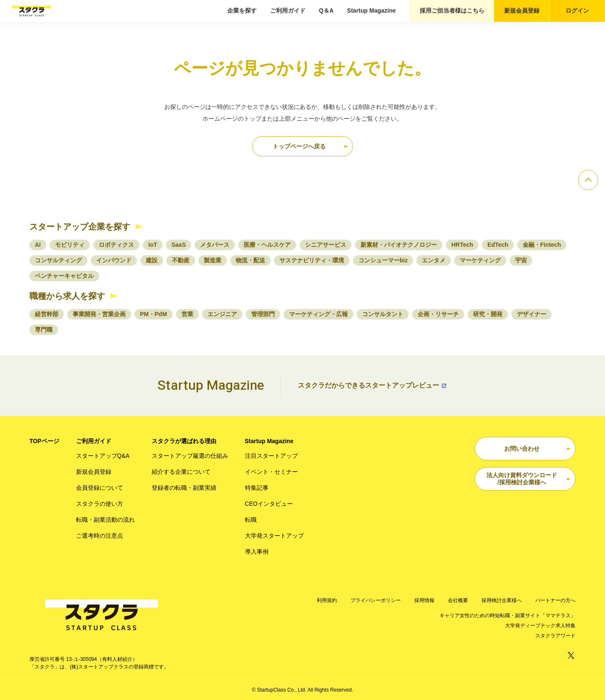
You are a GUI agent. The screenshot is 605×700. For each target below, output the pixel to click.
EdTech (498, 245)
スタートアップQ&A (103, 456)
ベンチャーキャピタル (64, 276)
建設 (152, 260)
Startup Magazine (371, 11)
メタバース (215, 245)
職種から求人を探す (67, 296)
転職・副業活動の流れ (105, 520)
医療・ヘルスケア (267, 245)
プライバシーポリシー (376, 600)
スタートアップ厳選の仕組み (190, 456)
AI (38, 245)
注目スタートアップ (271, 456)
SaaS (179, 245)
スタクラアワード (555, 636)
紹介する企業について (181, 472)
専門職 (44, 330)
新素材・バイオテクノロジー (399, 245)
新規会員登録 (522, 11)
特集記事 (257, 488)
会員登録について (100, 488)
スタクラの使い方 (100, 504)
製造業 (213, 260)
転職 (251, 520)
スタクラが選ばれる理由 (184, 441)
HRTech (462, 245)
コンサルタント (383, 314)
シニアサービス (326, 245)
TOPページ (44, 441)
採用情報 (424, 600)
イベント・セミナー (271, 472)
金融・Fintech (542, 245)
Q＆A (326, 11)
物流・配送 (250, 260)
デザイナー (531, 314)
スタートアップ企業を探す (80, 227)
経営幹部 (47, 314)
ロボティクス (116, 245)
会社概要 (458, 600)
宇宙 (521, 260)
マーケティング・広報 (318, 314)
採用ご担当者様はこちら (452, 11)
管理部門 (263, 314)
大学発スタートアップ (274, 536)
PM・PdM (154, 314)
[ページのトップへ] (588, 180)
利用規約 (327, 600)
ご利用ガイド (288, 11)
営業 (187, 314)
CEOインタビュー (269, 504)
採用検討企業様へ (502, 600)
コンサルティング (58, 260)
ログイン (577, 11)
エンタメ (434, 260)
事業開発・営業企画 (99, 314)
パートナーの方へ (555, 600)
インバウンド (114, 260)
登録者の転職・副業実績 (184, 488)
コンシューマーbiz (383, 260)
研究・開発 (488, 314)
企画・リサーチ (438, 314)
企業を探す (242, 11)
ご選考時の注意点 (100, 536)
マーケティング (480, 260)
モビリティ (70, 245)
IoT (153, 245)
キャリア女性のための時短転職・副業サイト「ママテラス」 (508, 615)
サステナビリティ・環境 (312, 260)
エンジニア (222, 314)
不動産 (181, 260)
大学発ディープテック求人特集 (540, 626)
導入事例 (257, 552)
